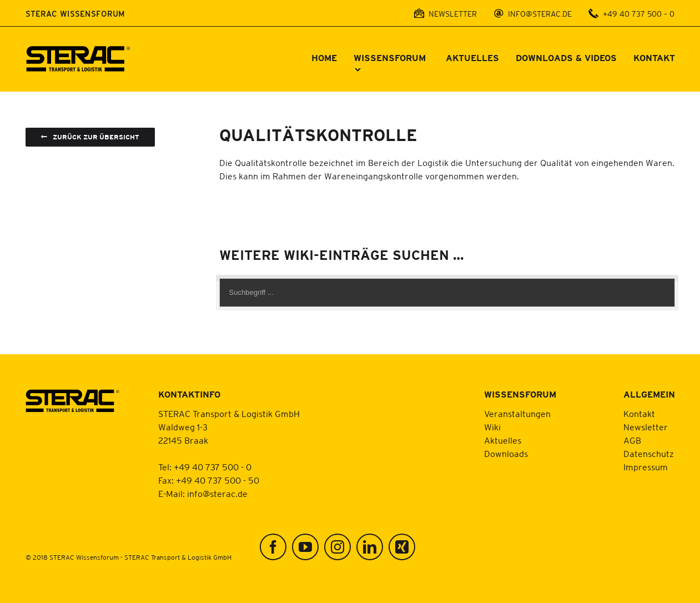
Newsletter (646, 427)
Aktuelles (503, 440)
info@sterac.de (217, 494)
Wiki (492, 427)
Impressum (646, 467)
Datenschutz (649, 454)
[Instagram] (338, 547)
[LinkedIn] (370, 547)
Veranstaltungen (517, 414)
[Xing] (402, 547)
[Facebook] (273, 547)
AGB (632, 440)
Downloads (506, 454)
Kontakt (639, 414)
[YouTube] (305, 547)
